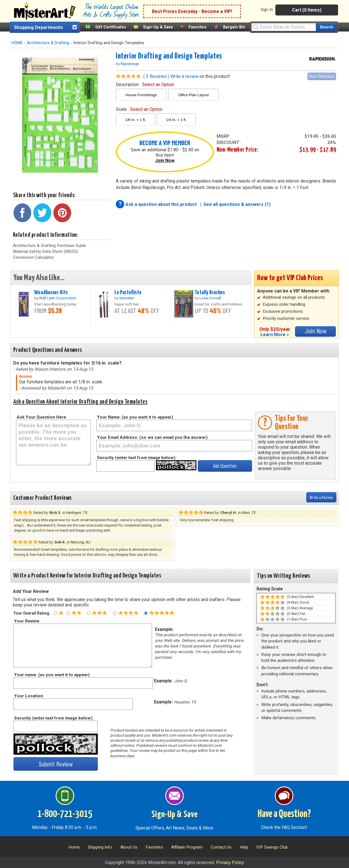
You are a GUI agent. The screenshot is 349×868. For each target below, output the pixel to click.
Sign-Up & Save (158, 27)
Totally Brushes (210, 293)
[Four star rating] (115, 613)
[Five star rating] (146, 613)
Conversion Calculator (33, 257)
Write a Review (321, 497)
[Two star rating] (68, 613)
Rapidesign (130, 64)
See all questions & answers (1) (237, 204)
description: (145, 85)
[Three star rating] (89, 613)
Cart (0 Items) (307, 10)
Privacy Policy (230, 863)
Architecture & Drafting (48, 43)
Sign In (267, 10)
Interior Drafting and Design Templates (169, 56)
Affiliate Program (187, 847)
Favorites (198, 27)
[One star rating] (55, 613)
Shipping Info (100, 847)
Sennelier (127, 298)
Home (74, 847)
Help (244, 847)
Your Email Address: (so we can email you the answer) (152, 437)
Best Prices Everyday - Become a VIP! (192, 11)
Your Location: (29, 696)
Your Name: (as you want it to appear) (135, 417)
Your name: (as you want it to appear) (52, 675)
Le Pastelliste (128, 293)
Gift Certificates (111, 27)
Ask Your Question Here (41, 417)
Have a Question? (284, 814)
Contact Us (221, 847)
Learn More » (275, 335)
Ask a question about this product (162, 204)
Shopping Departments (38, 27)
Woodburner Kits (51, 293)
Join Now (165, 160)
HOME (17, 43)
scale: (139, 109)
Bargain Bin (234, 27)
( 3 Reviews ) (156, 76)
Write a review (184, 76)
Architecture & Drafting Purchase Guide (49, 246)
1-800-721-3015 (65, 814)
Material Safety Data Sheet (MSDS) (46, 251)
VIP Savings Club (272, 847)
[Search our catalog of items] (326, 27)
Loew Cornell (210, 298)
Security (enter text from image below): (137, 458)
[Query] (284, 27)
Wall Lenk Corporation (58, 298)
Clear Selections (322, 76)
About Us (129, 847)
